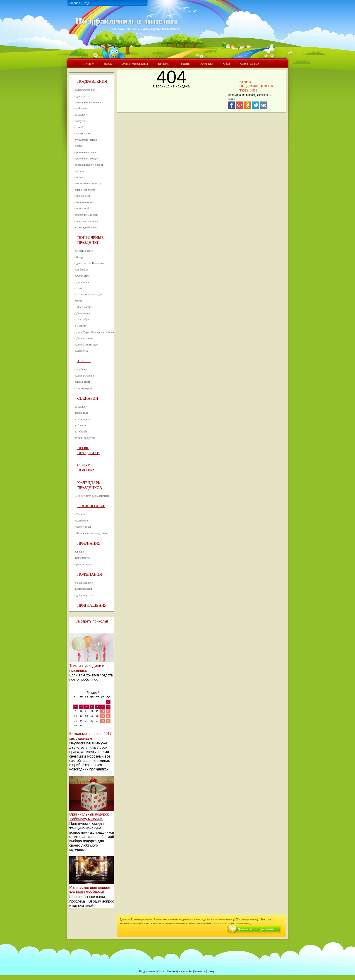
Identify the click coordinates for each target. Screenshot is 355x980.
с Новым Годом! (84, 251)
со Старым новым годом (89, 294)
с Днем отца (82, 351)
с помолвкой (82, 208)
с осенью (80, 177)
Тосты (84, 361)
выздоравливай (83, 589)
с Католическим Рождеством (91, 533)
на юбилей (81, 432)
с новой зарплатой (85, 190)
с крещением (82, 521)
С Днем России (83, 307)
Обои (227, 64)
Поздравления (92, 81)
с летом (79, 146)
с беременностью (84, 202)
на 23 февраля (83, 419)
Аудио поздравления (135, 64)
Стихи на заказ (249, 64)
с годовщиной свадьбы (88, 102)
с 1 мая (79, 288)
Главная (74, 3)
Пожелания (90, 574)
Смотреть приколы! (92, 621)
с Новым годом (83, 388)
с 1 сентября (82, 319)
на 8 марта (80, 425)
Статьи (161, 971)
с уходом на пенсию (86, 140)
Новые (108, 64)
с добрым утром (84, 595)
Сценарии (88, 398)
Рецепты (185, 64)
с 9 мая (79, 301)
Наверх (212, 971)
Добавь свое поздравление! (257, 929)
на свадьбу (81, 115)
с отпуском (81, 121)
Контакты (200, 971)
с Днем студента (84, 338)
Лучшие (89, 64)
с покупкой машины (86, 221)
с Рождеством (82, 276)
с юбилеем (81, 109)
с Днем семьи (82, 282)
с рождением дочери (86, 159)
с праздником (82, 382)
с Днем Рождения (85, 90)
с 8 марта (80, 257)
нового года (81, 413)
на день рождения (85, 438)
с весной (79, 171)
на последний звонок (87, 227)
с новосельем (82, 196)
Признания (89, 543)
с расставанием (83, 564)
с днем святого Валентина (89, 263)
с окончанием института (89, 183)
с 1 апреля (80, 326)
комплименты (82, 558)
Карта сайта (186, 971)
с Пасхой (80, 514)
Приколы (164, 64)
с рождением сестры (86, 215)
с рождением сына (85, 152)
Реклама (172, 971)
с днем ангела (82, 96)
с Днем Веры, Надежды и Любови (94, 332)
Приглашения (92, 605)
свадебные (81, 369)
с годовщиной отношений (89, 165)
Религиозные (91, 506)
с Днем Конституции (86, 345)
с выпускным (82, 133)
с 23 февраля (82, 270)
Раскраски (207, 64)
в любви (79, 552)
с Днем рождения (85, 376)
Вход (86, 3)
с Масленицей (83, 527)
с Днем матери (83, 313)
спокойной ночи (84, 583)
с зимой (79, 127)
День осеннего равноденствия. (92, 496)
